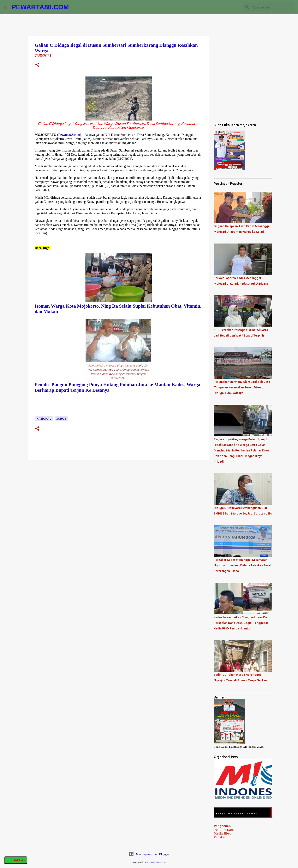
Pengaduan (222, 826)
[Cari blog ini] (273, 7)
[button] (37, 65)
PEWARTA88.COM (40, 7)
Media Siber (222, 833)
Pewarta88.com (69, 135)
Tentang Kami (224, 830)
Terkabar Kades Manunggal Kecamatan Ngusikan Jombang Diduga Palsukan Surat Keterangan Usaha (242, 565)
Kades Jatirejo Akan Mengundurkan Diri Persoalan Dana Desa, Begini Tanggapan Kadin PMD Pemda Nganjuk (241, 623)
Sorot (61, 419)
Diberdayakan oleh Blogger (149, 854)
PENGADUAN (16, 860)
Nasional (44, 419)
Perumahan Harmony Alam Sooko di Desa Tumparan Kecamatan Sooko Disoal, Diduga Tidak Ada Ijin (242, 387)
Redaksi (219, 837)
